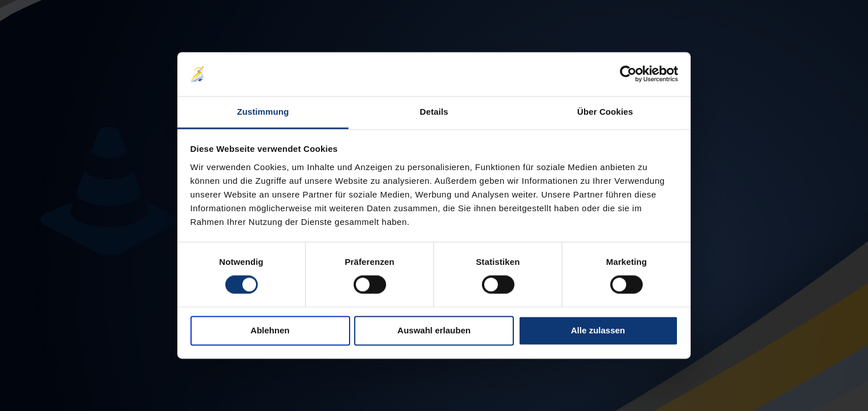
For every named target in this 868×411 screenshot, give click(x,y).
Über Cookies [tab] (605, 112)
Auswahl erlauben (434, 330)
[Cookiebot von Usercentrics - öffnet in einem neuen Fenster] (628, 74)
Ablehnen (270, 330)
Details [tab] (434, 112)
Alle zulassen (598, 330)
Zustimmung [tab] (263, 112)
